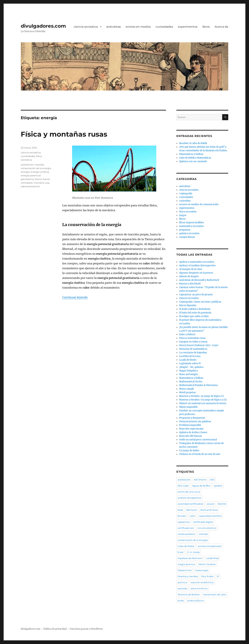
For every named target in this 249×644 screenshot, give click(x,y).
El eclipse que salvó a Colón (194, 316)
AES (212, 480)
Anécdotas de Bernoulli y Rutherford (199, 280)
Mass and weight (188, 374)
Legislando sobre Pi (190, 363)
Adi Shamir (200, 480)
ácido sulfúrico (195, 600)
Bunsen (182, 516)
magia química (186, 564)
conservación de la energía (36, 168)
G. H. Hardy (193, 552)
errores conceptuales (210, 546)
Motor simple (187, 389)
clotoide (39, 165)
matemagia (202, 570)
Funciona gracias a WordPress (86, 629)
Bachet (222, 504)
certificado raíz (186, 528)
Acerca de (221, 27)
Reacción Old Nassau (190, 436)
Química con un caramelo (193, 161)
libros (206, 27)
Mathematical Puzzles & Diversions (199, 385)
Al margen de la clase (191, 269)
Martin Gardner (207, 564)
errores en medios (138, 27)
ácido (181, 600)
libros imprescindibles (192, 223)
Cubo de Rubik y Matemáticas (195, 158)
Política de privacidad (55, 629)
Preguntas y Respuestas (192, 418)
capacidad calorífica (210, 516)
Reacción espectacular (191, 429)
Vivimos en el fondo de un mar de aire (200, 454)
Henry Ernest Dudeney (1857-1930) (199, 345)
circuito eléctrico (207, 528)
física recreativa (188, 212)
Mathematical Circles (191, 382)
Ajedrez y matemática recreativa (197, 262)
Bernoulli (192, 510)
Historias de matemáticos (193, 349)
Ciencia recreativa (189, 298)
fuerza (38, 179)
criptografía (186, 194)
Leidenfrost (213, 558)
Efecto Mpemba (188, 305)
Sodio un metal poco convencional (198, 440)
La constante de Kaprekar (193, 353)
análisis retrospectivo (189, 498)
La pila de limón (188, 360)
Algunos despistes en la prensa (196, 273)
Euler (181, 552)
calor (193, 516)
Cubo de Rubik (186, 546)
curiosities (185, 201)
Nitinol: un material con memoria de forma (203, 403)
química (182, 582)
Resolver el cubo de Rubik (193, 143)
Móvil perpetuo (187, 392)
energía (25, 172)
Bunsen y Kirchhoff (190, 284)
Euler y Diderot (187, 334)
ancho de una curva (189, 492)
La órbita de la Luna (190, 356)
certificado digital (203, 522)
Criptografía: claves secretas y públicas (200, 302)
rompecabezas (187, 237)
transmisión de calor (215, 594)
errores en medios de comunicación (199, 204)
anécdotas (114, 27)
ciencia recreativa (86, 27)
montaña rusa (41, 183)
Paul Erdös (207, 576)
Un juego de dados (189, 450)
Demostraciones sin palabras (195, 421)
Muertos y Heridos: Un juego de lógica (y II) (203, 400)
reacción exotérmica (202, 582)
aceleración (27, 165)
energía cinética (40, 172)
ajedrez (218, 486)
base (180, 510)
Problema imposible (190, 425)
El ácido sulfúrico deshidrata (195, 309)
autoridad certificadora (190, 504)
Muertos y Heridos (188, 576)
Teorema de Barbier (189, 594)
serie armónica (199, 588)
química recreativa (189, 233)
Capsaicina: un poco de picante (196, 295)
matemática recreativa (191, 226)
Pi (218, 576)
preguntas (185, 230)
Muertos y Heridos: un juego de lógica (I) (202, 396)
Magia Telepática (188, 371)
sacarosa (182, 588)
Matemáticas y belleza (191, 154)
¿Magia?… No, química (191, 367)
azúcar (211, 504)
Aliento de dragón (189, 276)
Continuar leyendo (75, 297)
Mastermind (185, 570)
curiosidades (164, 27)
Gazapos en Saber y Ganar (193, 342)
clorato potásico (186, 534)
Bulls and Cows (209, 510)
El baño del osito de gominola (195, 313)
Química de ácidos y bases (193, 432)
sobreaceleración (30, 186)
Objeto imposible (188, 407)
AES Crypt (183, 486)
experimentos (188, 27)
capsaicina (184, 522)
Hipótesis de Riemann (190, 558)
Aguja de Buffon (201, 486)
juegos (183, 215)
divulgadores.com (43, 26)
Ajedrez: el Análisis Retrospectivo (197, 266)
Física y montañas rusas (64, 134)
